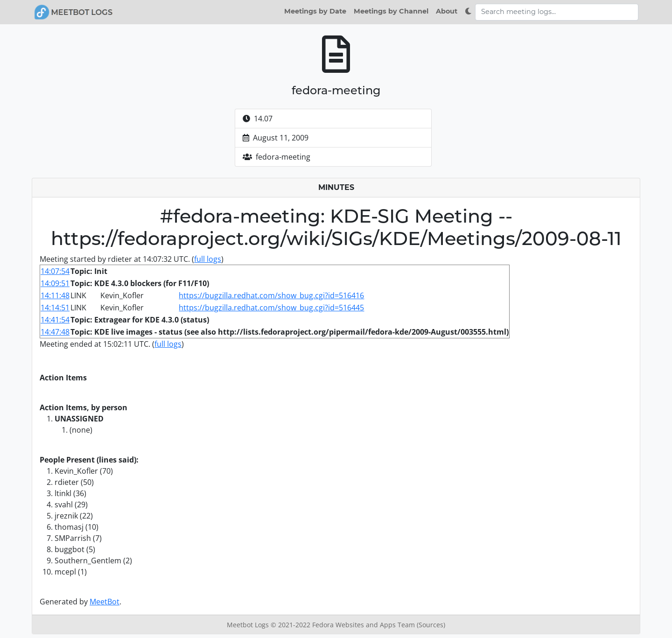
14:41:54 (55, 320)
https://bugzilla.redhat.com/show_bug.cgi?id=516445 (271, 308)
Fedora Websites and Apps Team (364, 625)
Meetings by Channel (391, 11)
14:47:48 (55, 332)
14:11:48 (55, 295)
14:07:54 (55, 271)
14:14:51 (55, 308)
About (447, 11)
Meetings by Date (315, 11)
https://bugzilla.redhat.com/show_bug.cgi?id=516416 (271, 295)
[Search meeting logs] (557, 12)
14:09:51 (55, 283)
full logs (208, 259)
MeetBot (105, 602)
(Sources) (431, 625)
